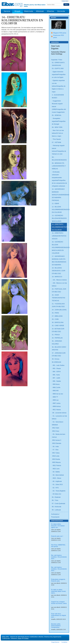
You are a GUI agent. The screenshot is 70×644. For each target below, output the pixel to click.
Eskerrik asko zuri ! (57, 536)
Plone (20, 638)
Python (26, 638)
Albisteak (40, 11)
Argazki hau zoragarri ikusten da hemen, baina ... (59, 603)
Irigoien (53, 18)
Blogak (17, 11)
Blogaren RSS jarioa (60, 33)
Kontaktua (64, 642)
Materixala (29, 11)
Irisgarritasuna (55, 642)
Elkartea (51, 11)
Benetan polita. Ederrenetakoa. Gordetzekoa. (56, 626)
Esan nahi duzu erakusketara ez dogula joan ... (59, 615)
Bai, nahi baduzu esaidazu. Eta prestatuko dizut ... (59, 557)
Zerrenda (61, 11)
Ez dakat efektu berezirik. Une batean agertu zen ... (58, 526)
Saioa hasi (65, 1)
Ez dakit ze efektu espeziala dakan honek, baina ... (59, 591)
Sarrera (7, 11)
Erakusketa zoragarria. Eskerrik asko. (58, 580)
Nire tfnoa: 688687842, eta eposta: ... (58, 546)
